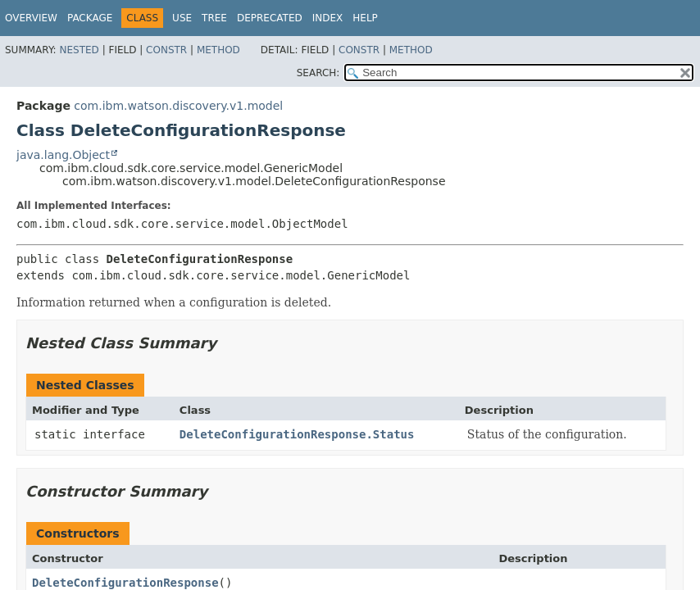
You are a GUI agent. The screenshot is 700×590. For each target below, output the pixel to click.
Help (365, 18)
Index (328, 18)
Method (218, 50)
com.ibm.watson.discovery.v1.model (178, 106)
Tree (214, 18)
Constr (166, 50)
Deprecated (270, 18)
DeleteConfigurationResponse (125, 583)
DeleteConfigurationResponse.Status (297, 434)
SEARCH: (318, 73)
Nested (79, 50)
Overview (31, 18)
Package (90, 18)
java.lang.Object (63, 155)
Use (182, 18)
